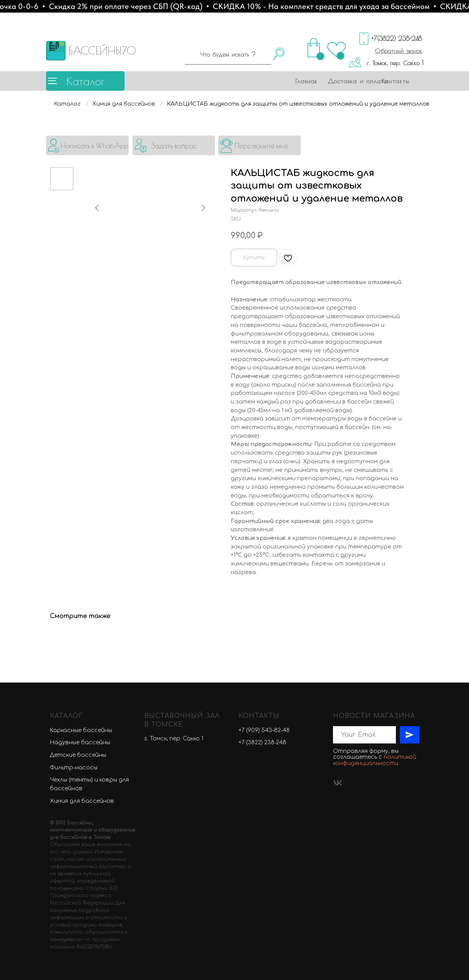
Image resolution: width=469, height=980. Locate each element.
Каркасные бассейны (81, 730)
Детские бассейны (78, 755)
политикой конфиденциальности (375, 760)
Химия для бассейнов (124, 104)
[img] (87, 145)
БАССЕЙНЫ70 (102, 50)
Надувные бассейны (80, 742)
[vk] (338, 783)
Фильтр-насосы (74, 768)
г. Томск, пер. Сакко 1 (395, 63)
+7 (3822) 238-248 (262, 742)
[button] (398, 51)
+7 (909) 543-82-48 (264, 730)
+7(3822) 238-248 (397, 39)
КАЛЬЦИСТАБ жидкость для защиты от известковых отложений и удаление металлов (298, 104)
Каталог (85, 81)
